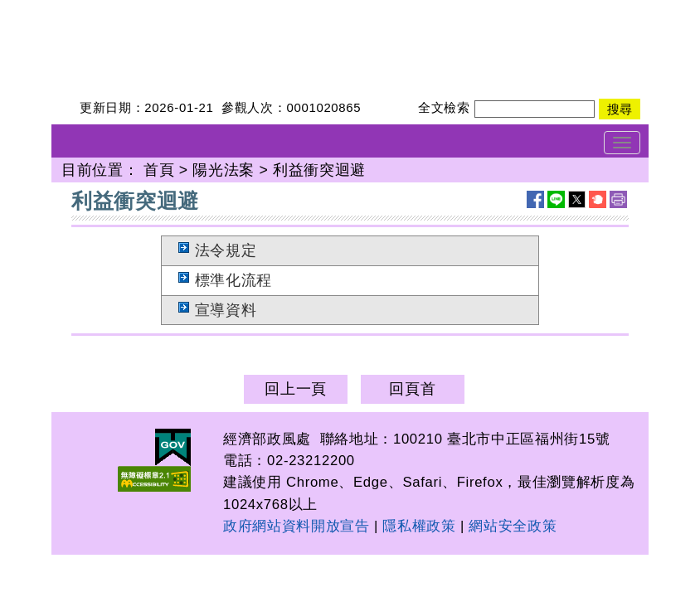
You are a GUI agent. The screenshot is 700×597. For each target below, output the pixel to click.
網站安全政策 (513, 526)
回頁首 (412, 389)
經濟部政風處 (98, 11)
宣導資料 (226, 310)
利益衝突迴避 (319, 170)
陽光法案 (224, 170)
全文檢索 (444, 107)
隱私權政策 (419, 526)
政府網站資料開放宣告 (297, 526)
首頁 (159, 170)
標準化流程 (233, 280)
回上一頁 (296, 389)
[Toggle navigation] (622, 143)
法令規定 (226, 250)
